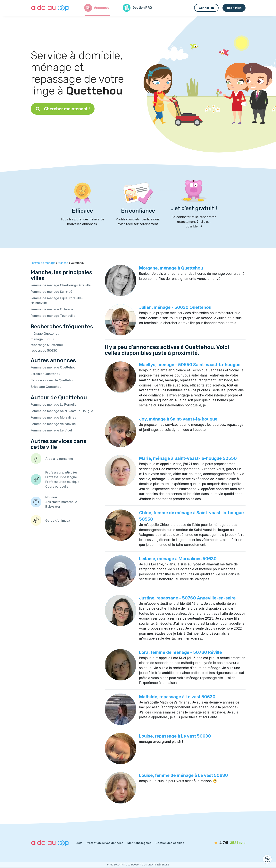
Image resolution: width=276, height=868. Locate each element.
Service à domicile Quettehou (53, 380)
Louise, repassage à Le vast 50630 (175, 736)
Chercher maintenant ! (63, 109)
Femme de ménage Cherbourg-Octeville (61, 285)
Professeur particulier (61, 472)
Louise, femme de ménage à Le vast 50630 (184, 775)
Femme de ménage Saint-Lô (51, 292)
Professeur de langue (61, 477)
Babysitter (53, 507)
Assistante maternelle (61, 502)
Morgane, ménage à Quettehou (171, 268)
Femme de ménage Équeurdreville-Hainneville (57, 300)
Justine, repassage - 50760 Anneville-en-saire (187, 598)
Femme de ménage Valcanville (53, 424)
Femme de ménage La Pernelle (54, 404)
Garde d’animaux (58, 520)
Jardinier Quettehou (45, 374)
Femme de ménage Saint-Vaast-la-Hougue (62, 411)
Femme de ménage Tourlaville (53, 316)
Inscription (234, 8)
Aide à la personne (59, 459)
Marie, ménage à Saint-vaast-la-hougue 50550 (188, 458)
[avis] (223, 843)
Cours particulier (58, 486)
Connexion (206, 8)
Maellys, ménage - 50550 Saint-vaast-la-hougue (190, 365)
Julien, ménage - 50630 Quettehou (175, 307)
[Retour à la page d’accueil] (50, 8)
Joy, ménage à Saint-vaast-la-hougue (178, 419)
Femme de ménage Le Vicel (51, 430)
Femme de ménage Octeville (52, 309)
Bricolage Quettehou (46, 387)
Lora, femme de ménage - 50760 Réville (180, 652)
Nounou (51, 497)
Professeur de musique (62, 482)
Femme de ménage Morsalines (53, 417)
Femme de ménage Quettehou (53, 367)
